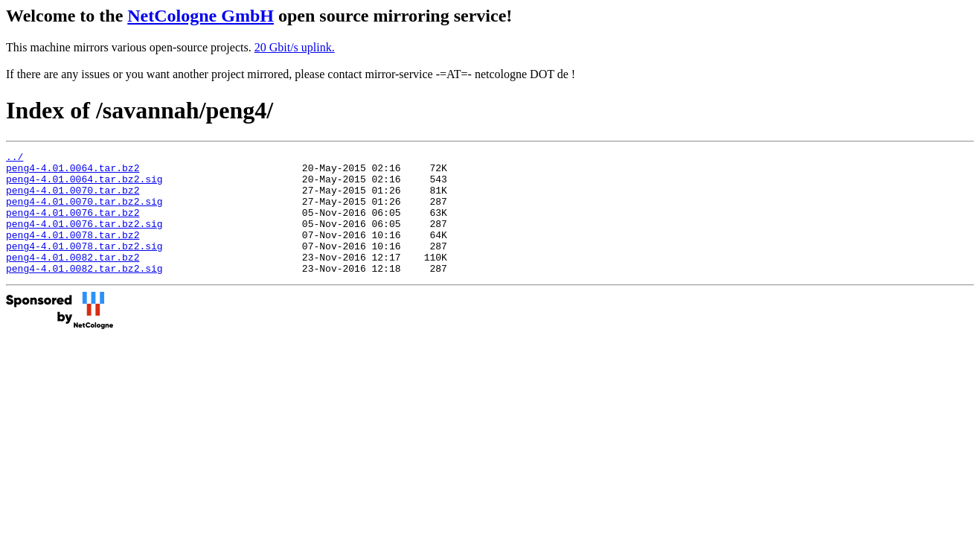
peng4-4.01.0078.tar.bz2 (73, 252)
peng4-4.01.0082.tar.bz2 (73, 279)
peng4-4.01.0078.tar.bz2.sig (84, 266)
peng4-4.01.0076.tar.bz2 (73, 226)
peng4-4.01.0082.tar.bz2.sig (84, 293)
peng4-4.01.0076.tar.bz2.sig (84, 239)
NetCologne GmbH (201, 16)
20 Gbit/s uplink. (295, 47)
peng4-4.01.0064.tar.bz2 (73, 172)
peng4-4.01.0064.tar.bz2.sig (84, 185)
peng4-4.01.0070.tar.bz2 (73, 199)
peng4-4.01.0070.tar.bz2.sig (84, 212)
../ (15, 159)
